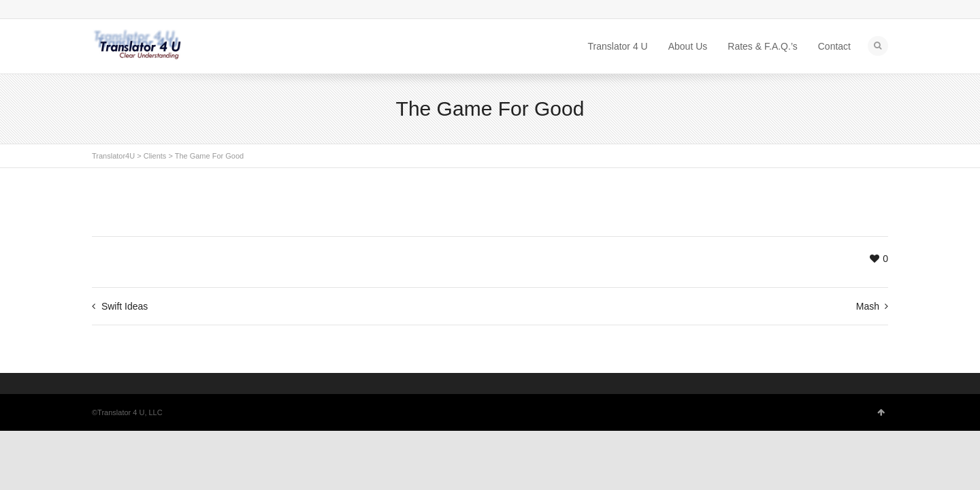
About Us (688, 46)
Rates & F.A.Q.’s (762, 46)
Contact (834, 46)
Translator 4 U (618, 46)
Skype (100, 10)
